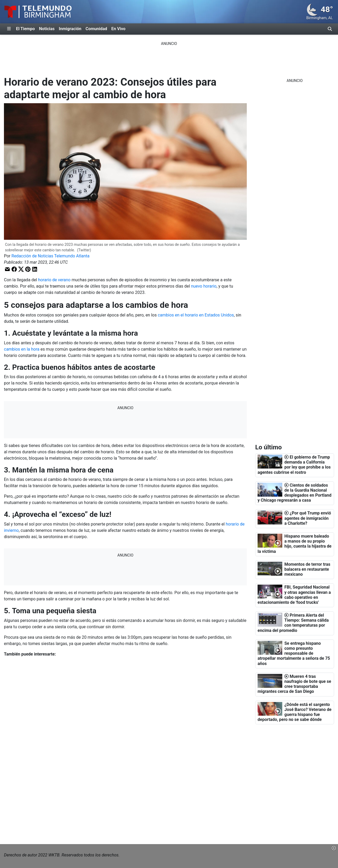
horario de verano (54, 280)
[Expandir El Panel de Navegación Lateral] (9, 29)
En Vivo (119, 29)
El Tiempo (25, 29)
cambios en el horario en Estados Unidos (196, 315)
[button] (7, 269)
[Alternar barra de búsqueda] (330, 29)
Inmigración (70, 29)
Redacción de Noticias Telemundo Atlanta (51, 256)
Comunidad (96, 29)
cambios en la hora (22, 349)
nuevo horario (204, 286)
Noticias (47, 29)
